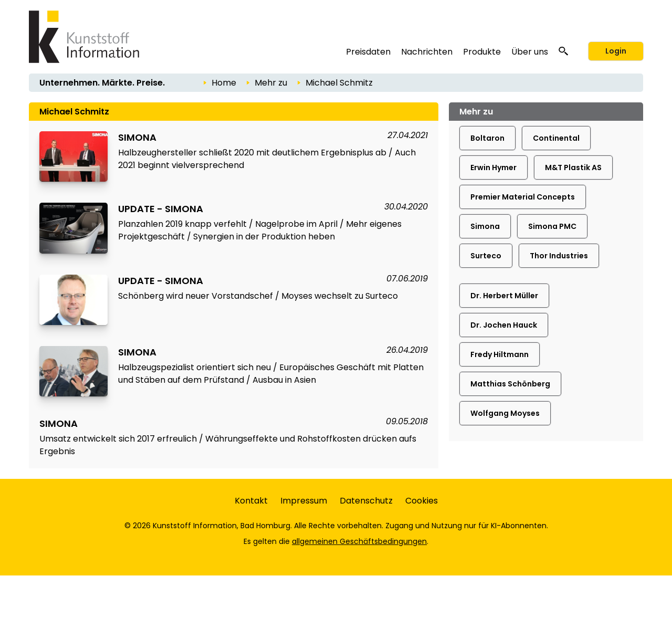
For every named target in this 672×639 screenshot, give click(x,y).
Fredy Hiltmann (500, 354)
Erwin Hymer (493, 167)
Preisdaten (368, 52)
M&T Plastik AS (573, 167)
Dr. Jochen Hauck (504, 325)
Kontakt (251, 501)
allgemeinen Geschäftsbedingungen (359, 541)
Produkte (482, 52)
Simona (485, 226)
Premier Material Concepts (523, 197)
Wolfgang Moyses (505, 413)
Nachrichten (427, 52)
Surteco (486, 256)
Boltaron (487, 138)
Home (224, 83)
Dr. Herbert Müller (504, 296)
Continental (556, 138)
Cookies (422, 501)
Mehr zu (271, 83)
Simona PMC (552, 226)
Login (616, 51)
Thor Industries (559, 256)
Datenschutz (366, 501)
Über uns (530, 52)
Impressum (304, 501)
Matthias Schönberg (510, 384)
